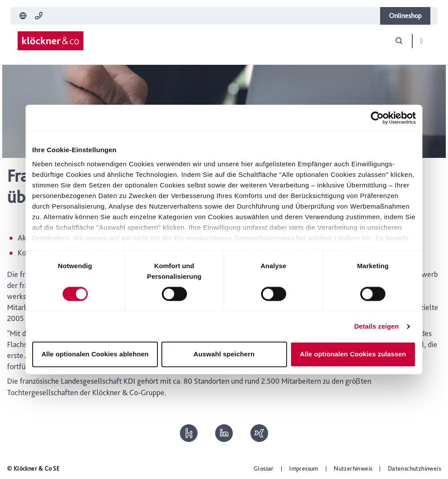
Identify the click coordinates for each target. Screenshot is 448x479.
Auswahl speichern (224, 354)
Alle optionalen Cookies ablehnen (95, 354)
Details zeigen (376, 326)
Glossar (264, 468)
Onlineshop (405, 16)
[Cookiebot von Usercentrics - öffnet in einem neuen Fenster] (377, 118)
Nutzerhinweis (353, 468)
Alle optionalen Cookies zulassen (353, 354)
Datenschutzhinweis (414, 468)
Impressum (304, 468)
